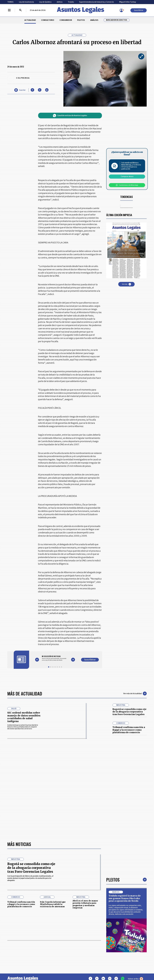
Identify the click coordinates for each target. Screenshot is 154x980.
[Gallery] (55, 658)
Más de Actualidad (25, 693)
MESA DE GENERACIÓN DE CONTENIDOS (87, 938)
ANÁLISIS (94, 20)
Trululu (71, 2)
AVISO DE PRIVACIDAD (87, 943)
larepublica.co (16, 970)
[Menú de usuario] (121, 10)
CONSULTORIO (48, 20)
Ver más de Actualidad (135, 694)
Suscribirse (139, 10)
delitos (60, 2)
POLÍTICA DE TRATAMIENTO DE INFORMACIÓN (90, 948)
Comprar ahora (127, 176)
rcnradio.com (138, 970)
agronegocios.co (37, 970)
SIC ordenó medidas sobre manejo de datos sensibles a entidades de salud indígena (24, 717)
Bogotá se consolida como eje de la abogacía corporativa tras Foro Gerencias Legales (129, 712)
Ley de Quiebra (45, 2)
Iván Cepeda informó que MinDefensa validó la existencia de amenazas (53, 831)
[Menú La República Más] (9, 10)
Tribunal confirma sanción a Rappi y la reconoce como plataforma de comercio (129, 730)
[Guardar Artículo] (20, 90)
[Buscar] (20, 10)
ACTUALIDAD (30, 20)
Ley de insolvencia (26, 2)
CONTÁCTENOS (57, 938)
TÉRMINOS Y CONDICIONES (62, 948)
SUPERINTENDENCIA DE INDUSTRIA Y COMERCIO (88, 955)
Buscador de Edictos (117, 20)
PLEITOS (81, 20)
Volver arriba (135, 905)
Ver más (126, 284)
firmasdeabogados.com (94, 970)
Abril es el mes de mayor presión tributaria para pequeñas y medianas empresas (85, 831)
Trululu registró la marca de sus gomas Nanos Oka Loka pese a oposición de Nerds (125, 825)
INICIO (10, 937)
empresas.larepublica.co (64, 970)
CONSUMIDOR (66, 20)
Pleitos (113, 806)
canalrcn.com (119, 970)
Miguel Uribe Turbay (128, 2)
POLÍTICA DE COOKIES (60, 955)
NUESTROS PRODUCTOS (61, 943)
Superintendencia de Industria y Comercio (96, 2)
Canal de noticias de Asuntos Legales (70, 116)
